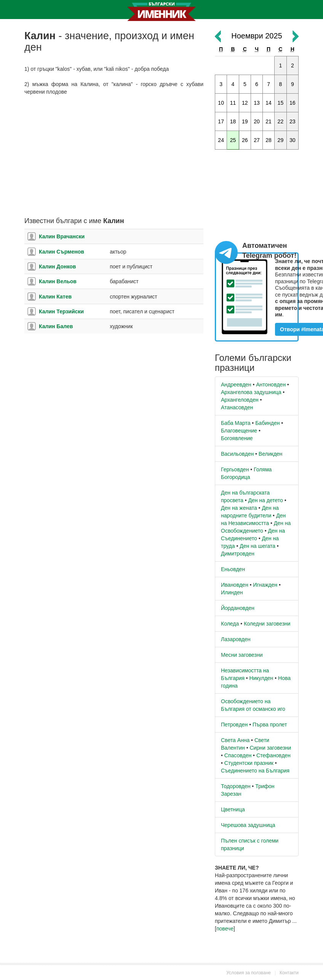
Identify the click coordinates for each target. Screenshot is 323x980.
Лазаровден (236, 639)
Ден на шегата (257, 546)
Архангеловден (240, 400)
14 (269, 103)
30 (293, 140)
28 (269, 140)
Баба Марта (236, 423)
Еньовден (233, 569)
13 (257, 103)
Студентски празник (249, 763)
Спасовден (238, 755)
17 (221, 121)
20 (257, 121)
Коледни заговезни (267, 624)
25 (233, 140)
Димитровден (238, 554)
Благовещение (239, 431)
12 (245, 103)
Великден (270, 454)
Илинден (232, 592)
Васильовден (237, 454)
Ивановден (235, 585)
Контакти (289, 973)
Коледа (230, 624)
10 (221, 103)
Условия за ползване (249, 973)
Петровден (234, 725)
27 (257, 140)
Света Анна (235, 740)
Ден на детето (265, 500)
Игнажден (265, 585)
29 (281, 140)
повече (225, 929)
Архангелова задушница (251, 392)
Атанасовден (237, 407)
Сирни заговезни (270, 748)
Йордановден (238, 608)
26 (245, 140)
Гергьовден (235, 469)
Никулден (261, 678)
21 (269, 121)
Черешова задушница (248, 825)
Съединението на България (255, 771)
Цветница (233, 809)
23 (293, 121)
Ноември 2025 (257, 36)
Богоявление (237, 438)
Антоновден (271, 385)
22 (281, 121)
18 (233, 121)
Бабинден (267, 423)
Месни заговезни (242, 655)
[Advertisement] (114, 156)
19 (245, 121)
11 (233, 103)
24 (221, 140)
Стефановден (273, 755)
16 (293, 103)
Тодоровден (236, 786)
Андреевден (236, 385)
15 (281, 103)
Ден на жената (239, 508)
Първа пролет (270, 725)
